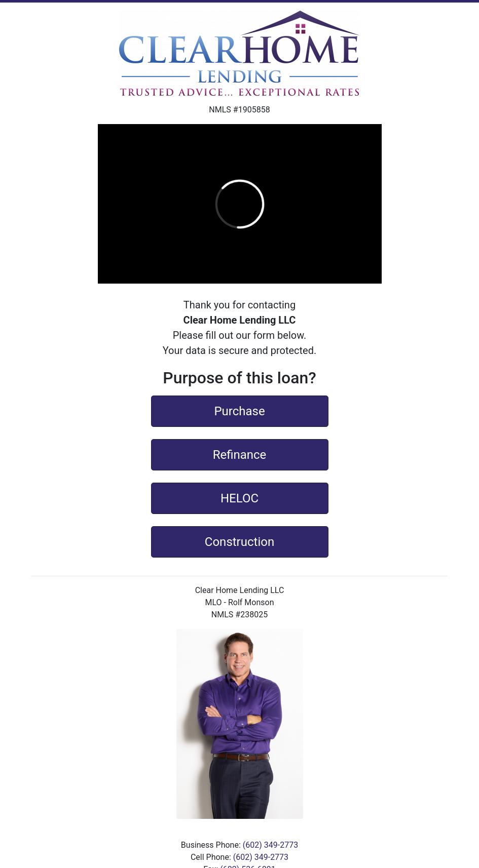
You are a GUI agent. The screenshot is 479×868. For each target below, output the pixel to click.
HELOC (240, 497)
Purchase (239, 410)
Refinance (240, 454)
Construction (240, 541)
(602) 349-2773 (270, 845)
